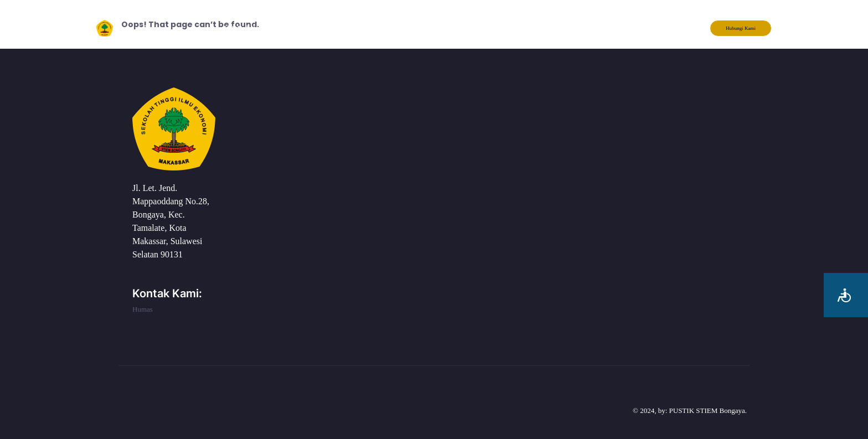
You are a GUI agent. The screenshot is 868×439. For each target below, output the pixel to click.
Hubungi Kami (741, 28)
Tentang (291, 28)
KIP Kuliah (241, 28)
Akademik (386, 28)
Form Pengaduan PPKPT (460, 28)
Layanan (337, 28)
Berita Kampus (539, 28)
